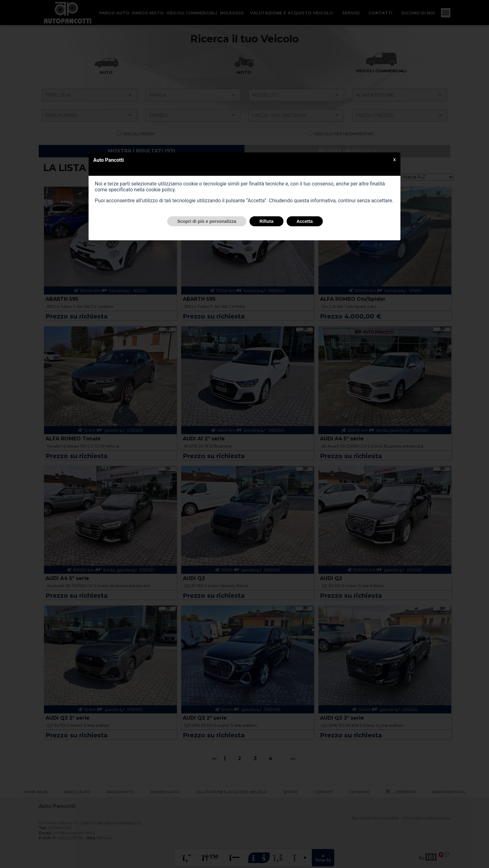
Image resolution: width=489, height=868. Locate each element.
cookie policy (160, 190)
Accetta (305, 221)
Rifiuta (266, 221)
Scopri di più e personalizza (207, 221)
